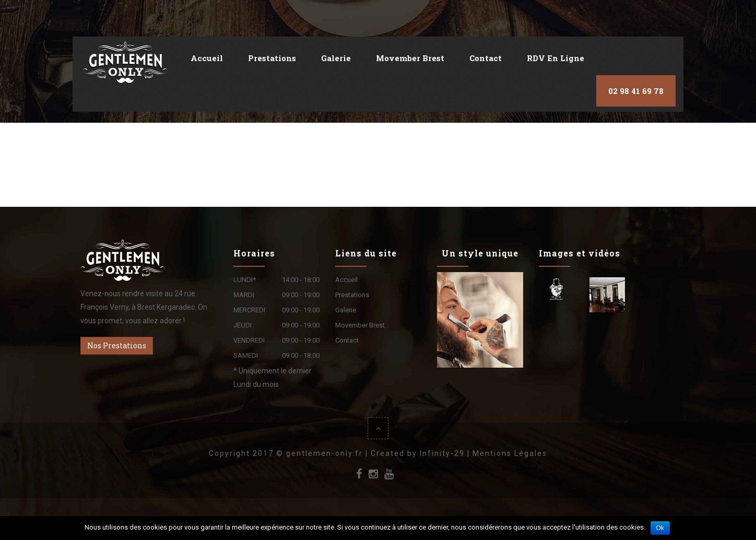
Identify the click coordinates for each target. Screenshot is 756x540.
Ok (660, 528)
